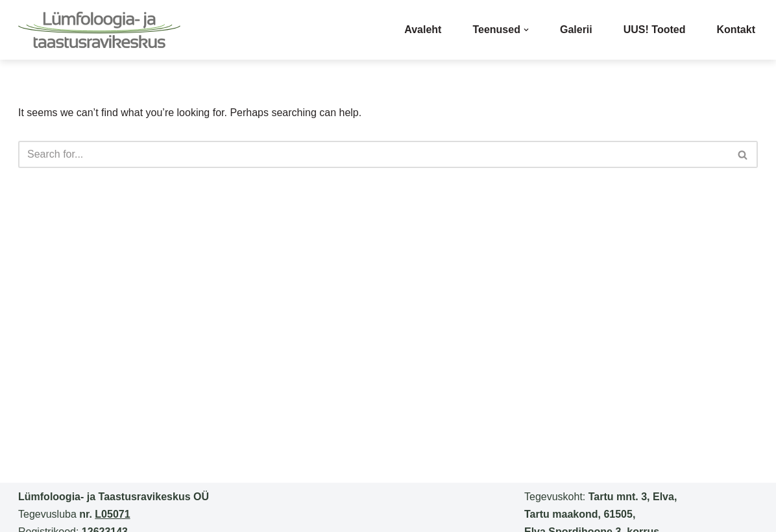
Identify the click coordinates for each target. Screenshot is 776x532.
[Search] (373, 154)
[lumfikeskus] (99, 30)
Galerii (576, 30)
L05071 (112, 514)
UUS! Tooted (655, 30)
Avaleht (423, 30)
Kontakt (736, 30)
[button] (526, 30)
